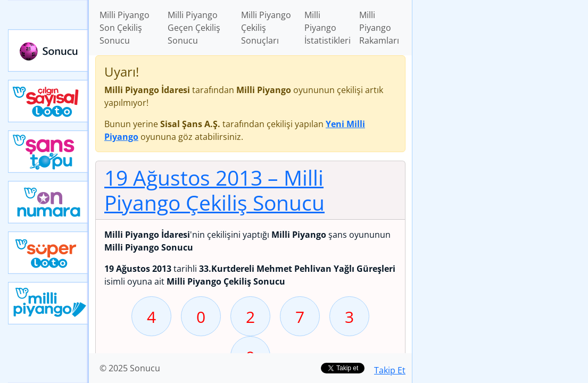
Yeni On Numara (48, 202)
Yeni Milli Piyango (48, 303)
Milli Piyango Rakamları (379, 28)
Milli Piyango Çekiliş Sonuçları (266, 28)
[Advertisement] (500, 75)
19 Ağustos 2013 (214, 190)
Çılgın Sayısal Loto (48, 101)
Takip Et (390, 370)
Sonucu (48, 51)
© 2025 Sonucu (130, 368)
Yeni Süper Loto (48, 253)
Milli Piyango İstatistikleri (328, 28)
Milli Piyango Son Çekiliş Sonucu (125, 28)
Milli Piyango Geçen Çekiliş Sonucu (194, 28)
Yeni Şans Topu (48, 152)
